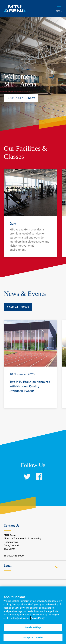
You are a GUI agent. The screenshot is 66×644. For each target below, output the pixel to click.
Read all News (18, 307)
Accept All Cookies (33, 639)
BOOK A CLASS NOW (21, 98)
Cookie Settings (33, 629)
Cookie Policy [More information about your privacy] (38, 620)
